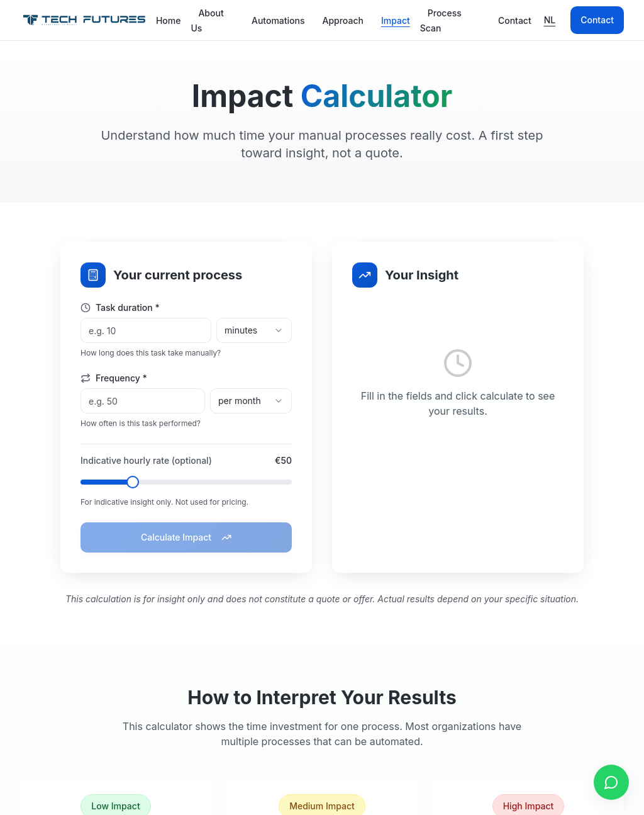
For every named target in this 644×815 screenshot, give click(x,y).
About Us (207, 20)
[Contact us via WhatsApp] (611, 782)
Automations (278, 20)
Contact (515, 20)
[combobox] (254, 330)
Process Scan (441, 20)
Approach (342, 20)
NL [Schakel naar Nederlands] (550, 20)
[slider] (133, 482)
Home (169, 20)
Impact (396, 20)
